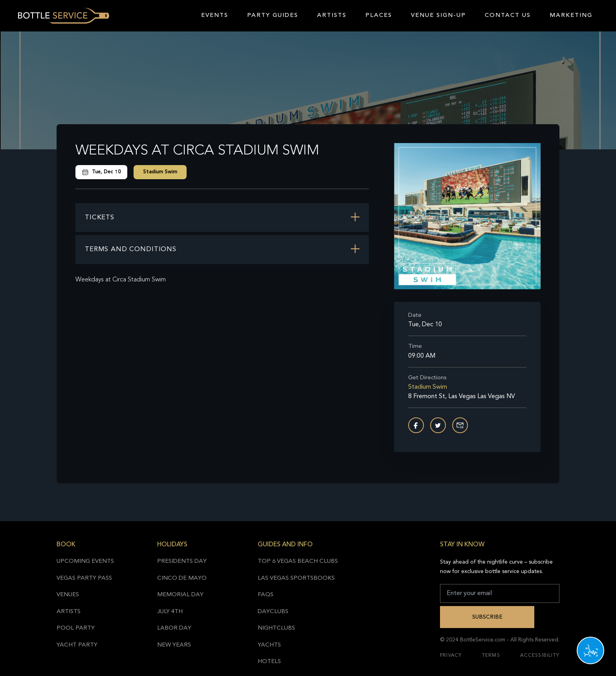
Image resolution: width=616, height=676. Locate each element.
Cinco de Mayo (182, 578)
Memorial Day (180, 595)
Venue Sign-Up (438, 16)
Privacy (451, 656)
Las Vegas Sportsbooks (296, 578)
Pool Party (76, 628)
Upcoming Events (85, 561)
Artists (332, 16)
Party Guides (273, 16)
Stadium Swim (160, 172)
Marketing (571, 16)
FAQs (266, 595)
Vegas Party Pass (84, 578)
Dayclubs (273, 612)
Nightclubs (276, 628)
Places (379, 16)
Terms (491, 656)
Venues (68, 595)
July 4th (170, 612)
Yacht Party (77, 645)
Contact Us (508, 16)
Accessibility (540, 656)
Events (215, 16)
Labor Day (174, 628)
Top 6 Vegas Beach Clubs (298, 561)
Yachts (269, 645)
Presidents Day (182, 561)
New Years (174, 645)
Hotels (269, 662)
